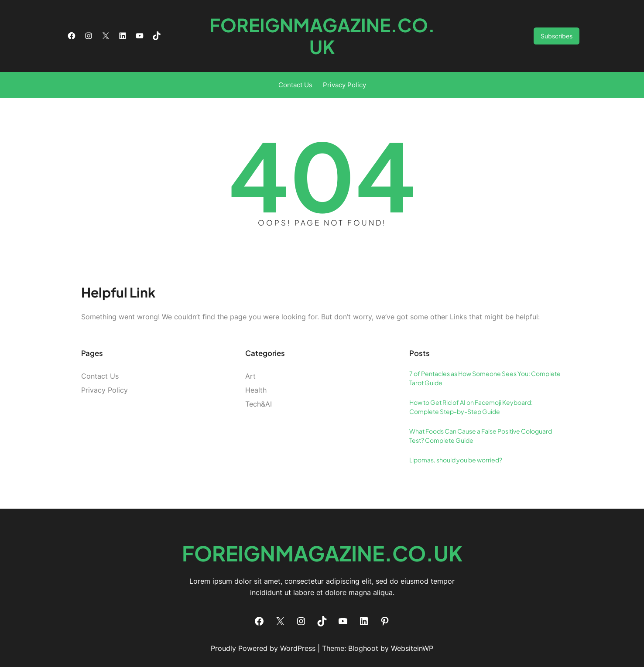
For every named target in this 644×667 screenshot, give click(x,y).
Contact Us (295, 85)
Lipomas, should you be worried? (456, 460)
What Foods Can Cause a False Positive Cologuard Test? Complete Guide (481, 436)
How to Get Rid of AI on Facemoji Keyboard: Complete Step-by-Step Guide (471, 407)
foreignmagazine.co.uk (322, 36)
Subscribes (557, 36)
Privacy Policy (344, 85)
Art (250, 376)
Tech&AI (259, 404)
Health (256, 390)
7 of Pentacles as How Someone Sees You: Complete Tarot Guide (485, 378)
